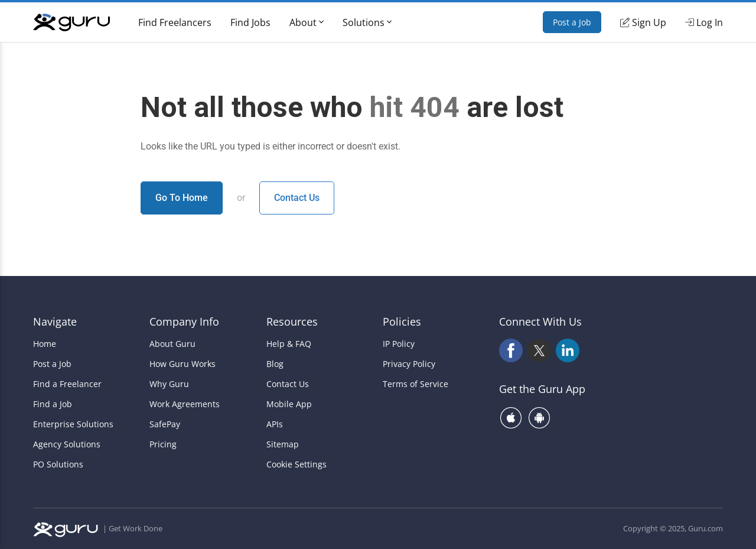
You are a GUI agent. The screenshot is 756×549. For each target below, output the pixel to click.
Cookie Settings (296, 464)
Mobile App (289, 404)
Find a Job (53, 404)
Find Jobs (250, 22)
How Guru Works (183, 364)
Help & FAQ (289, 344)
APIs (275, 424)
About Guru (172, 344)
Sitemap (283, 444)
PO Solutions (58, 464)
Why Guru (169, 384)
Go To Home (182, 198)
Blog (275, 364)
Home (45, 344)
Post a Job (572, 22)
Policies (402, 321)
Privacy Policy (409, 364)
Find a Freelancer (67, 384)
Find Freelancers (175, 22)
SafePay (165, 424)
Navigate (55, 321)
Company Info (184, 321)
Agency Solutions (67, 444)
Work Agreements (185, 404)
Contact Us (297, 198)
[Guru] (71, 22)
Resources (292, 321)
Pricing (163, 444)
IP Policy (399, 344)
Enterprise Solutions (73, 424)
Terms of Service (416, 384)
